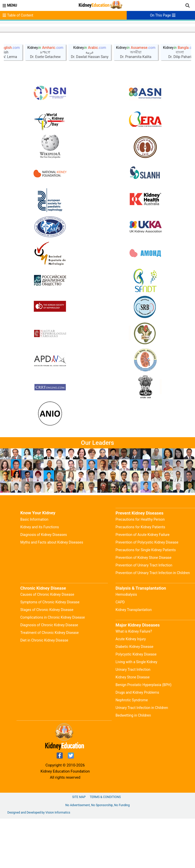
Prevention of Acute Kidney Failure (143, 584)
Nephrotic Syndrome (132, 749)
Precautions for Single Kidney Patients (146, 599)
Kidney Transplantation (134, 659)
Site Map (79, 846)
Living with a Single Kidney (136, 711)
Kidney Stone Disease (133, 727)
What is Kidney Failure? (134, 681)
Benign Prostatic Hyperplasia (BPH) (143, 734)
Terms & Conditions (105, 846)
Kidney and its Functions (40, 576)
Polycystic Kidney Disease (136, 704)
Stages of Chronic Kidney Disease (47, 659)
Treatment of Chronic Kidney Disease (50, 682)
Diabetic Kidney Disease (134, 696)
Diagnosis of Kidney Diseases (44, 584)
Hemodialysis (126, 644)
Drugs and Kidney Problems (137, 742)
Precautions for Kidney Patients (140, 576)
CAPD (120, 651)
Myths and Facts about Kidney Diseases (52, 592)
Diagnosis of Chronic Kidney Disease (49, 674)
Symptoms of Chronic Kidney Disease (50, 651)
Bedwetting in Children (133, 765)
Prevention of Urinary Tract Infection (144, 615)
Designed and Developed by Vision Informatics (39, 862)
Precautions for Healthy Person (140, 569)
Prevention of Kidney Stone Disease (143, 607)
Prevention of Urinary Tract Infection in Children (153, 622)
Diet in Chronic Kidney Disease (44, 690)
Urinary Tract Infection (133, 719)
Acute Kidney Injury (131, 688)
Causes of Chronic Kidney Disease (47, 644)
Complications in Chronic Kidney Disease (53, 667)
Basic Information (34, 569)
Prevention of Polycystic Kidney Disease (147, 592)
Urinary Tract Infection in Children (142, 757)
